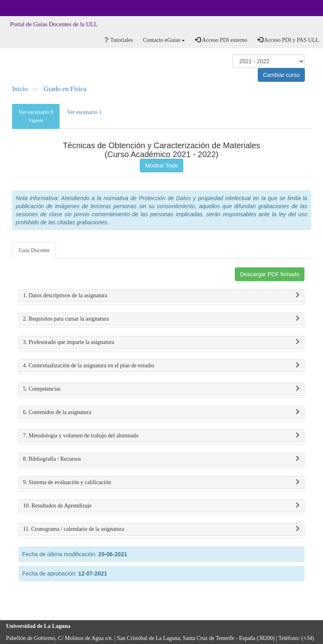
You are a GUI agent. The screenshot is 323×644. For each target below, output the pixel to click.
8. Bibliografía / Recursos (161, 459)
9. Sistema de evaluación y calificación (161, 482)
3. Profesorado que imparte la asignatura (161, 342)
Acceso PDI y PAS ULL (288, 40)
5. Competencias (161, 389)
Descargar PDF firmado (270, 274)
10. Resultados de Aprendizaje (161, 506)
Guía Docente (34, 250)
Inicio (20, 89)
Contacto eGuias (164, 40)
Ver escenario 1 (84, 112)
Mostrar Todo (161, 166)
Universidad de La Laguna (28, 8)
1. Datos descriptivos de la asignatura (161, 296)
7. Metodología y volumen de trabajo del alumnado (161, 436)
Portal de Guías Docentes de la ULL (54, 24)
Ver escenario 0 (36, 116)
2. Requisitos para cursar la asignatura (161, 319)
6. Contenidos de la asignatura (161, 412)
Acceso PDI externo (221, 40)
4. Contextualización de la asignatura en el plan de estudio (161, 366)
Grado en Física (65, 89)
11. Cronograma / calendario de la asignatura (161, 529)
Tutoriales (119, 40)
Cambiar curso (281, 75)
